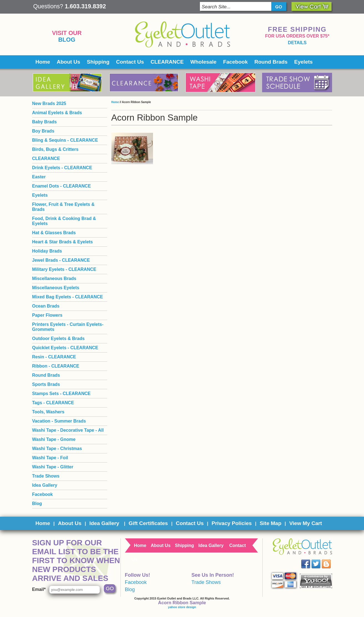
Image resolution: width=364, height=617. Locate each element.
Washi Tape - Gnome (54, 439)
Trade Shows (46, 476)
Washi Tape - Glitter (53, 467)
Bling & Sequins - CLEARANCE (65, 140)
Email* (39, 589)
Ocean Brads (46, 306)
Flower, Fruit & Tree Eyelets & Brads (63, 207)
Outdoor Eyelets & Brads (58, 339)
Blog (67, 40)
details (297, 43)
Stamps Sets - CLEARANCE (61, 394)
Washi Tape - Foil (50, 458)
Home (43, 62)
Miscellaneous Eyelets (56, 288)
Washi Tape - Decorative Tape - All (68, 430)
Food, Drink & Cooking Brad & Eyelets (64, 221)
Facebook (236, 62)
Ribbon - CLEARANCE (56, 366)
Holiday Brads (47, 251)
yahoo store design (182, 607)
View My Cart (306, 523)
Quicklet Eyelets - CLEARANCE (65, 348)
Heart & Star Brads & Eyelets (63, 242)
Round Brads (271, 62)
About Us (68, 62)
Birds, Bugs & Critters (55, 149)
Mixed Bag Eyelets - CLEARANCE (68, 297)
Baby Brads (45, 122)
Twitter (320, 560)
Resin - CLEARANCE (54, 357)
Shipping (98, 62)
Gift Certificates (148, 523)
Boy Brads (43, 131)
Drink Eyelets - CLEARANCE (62, 168)
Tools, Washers (48, 412)
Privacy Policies (232, 523)
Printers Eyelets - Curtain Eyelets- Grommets (68, 327)
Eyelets (304, 62)
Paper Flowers (47, 315)
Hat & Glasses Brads (54, 233)
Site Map (270, 523)
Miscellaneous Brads (54, 278)
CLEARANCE (167, 62)
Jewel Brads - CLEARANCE (61, 260)
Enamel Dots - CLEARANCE (62, 186)
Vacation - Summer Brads (59, 421)
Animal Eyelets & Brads (57, 113)
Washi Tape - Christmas (57, 449)
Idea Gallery (45, 485)
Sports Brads (46, 384)
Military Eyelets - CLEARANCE (64, 269)
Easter (39, 177)
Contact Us (130, 62)
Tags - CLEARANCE (53, 403)
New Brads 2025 (49, 103)
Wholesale (204, 62)
